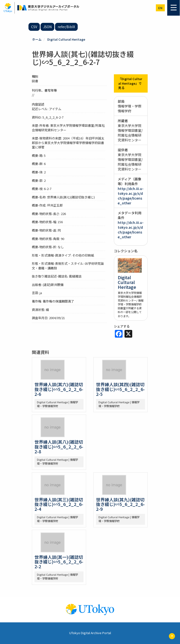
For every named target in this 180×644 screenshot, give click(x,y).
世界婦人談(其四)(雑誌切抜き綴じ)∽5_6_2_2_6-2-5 (120, 389)
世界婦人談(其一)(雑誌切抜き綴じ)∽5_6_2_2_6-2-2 (59, 562)
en (160, 8)
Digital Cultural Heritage (66, 39)
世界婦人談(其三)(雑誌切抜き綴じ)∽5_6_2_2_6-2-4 (59, 504)
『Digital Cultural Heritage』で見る (130, 83)
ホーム (37, 39)
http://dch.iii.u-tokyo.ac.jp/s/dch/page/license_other (131, 196)
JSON (47, 27)
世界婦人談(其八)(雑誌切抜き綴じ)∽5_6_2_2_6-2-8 (59, 447)
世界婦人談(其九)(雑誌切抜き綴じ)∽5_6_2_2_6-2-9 (120, 504)
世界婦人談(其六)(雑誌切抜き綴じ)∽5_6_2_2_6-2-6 (59, 389)
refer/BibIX (66, 27)
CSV (34, 27)
